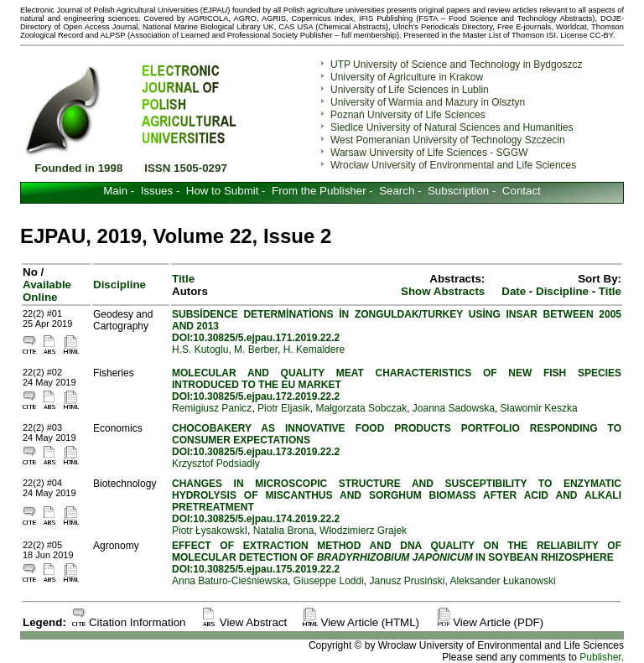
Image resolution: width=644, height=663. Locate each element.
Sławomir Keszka (539, 408)
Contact (522, 191)
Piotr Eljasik (284, 408)
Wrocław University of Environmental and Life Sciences (453, 165)
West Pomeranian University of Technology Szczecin (448, 140)
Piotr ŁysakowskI (210, 531)
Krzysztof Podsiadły (216, 464)
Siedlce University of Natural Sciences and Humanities (452, 127)
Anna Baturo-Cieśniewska (230, 581)
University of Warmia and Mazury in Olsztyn (428, 102)
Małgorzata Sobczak (361, 408)
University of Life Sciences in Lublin (410, 90)
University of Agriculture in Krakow (407, 77)
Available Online (47, 291)
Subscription (458, 191)
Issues (157, 191)
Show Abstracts (443, 291)
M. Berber (256, 350)
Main (115, 191)
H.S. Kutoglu (200, 350)
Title (610, 291)
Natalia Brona (284, 531)
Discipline (119, 285)
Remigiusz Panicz (212, 408)
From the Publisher (319, 191)
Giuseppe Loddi (329, 581)
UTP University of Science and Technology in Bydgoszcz (456, 65)
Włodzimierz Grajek (363, 531)
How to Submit (223, 191)
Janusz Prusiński (408, 581)
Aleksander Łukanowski (503, 581)
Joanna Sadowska (454, 408)
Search (397, 191)
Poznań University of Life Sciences (408, 115)
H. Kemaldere (314, 350)
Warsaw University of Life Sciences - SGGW (429, 153)
